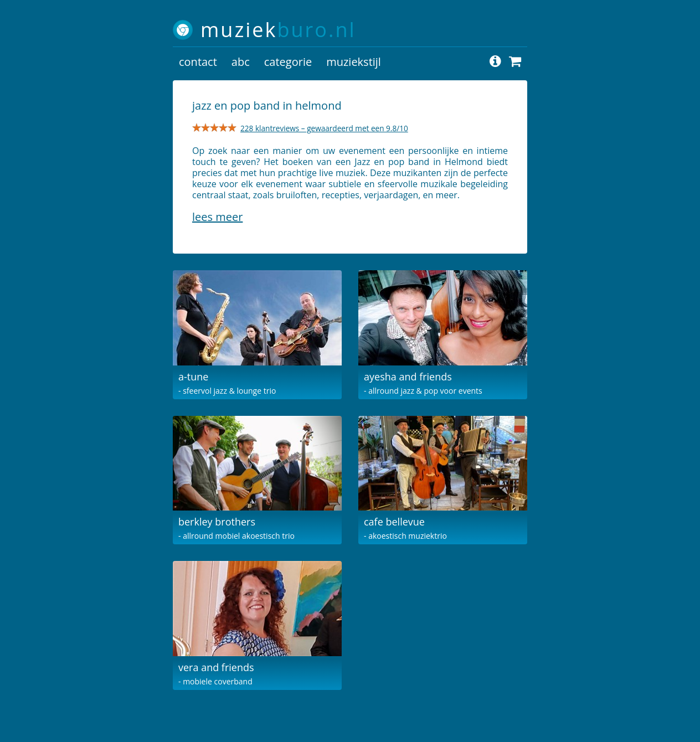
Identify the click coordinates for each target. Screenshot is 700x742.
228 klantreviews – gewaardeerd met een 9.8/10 (324, 128)
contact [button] (198, 62)
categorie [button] (288, 62)
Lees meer (217, 217)
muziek (278, 30)
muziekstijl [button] (354, 62)
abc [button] (241, 62)
